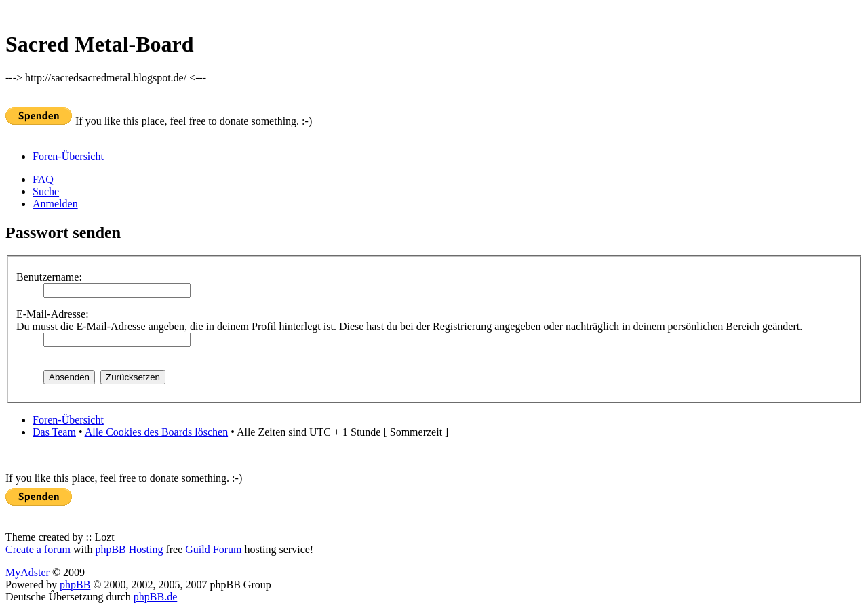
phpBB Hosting (129, 549)
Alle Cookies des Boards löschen (157, 432)
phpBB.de (155, 597)
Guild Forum (213, 549)
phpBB (75, 585)
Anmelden (55, 204)
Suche (46, 191)
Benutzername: (49, 277)
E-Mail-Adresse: (53, 314)
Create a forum (38, 549)
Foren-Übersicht (68, 156)
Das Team (54, 432)
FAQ (43, 179)
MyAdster (27, 572)
